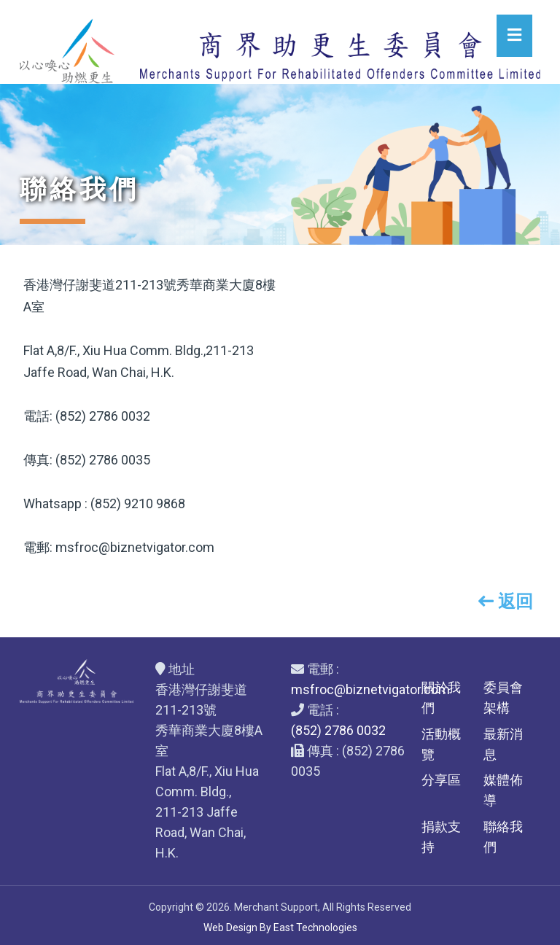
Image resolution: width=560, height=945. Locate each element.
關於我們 (441, 697)
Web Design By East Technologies (280, 927)
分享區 (441, 780)
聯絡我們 (503, 837)
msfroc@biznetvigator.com (370, 689)
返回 (506, 602)
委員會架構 (503, 697)
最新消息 (503, 744)
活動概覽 (441, 744)
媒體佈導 (503, 790)
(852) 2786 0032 (338, 730)
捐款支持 (441, 837)
